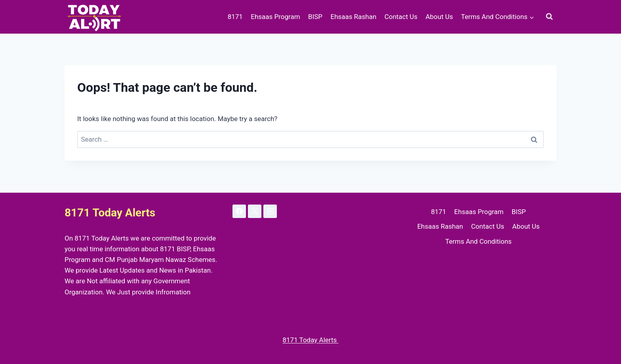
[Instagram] (270, 211)
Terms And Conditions (478, 241)
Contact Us (401, 17)
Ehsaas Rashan (353, 17)
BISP (315, 17)
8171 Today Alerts (310, 340)
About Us (439, 17)
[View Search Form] (549, 17)
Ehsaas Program (275, 17)
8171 (235, 17)
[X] (255, 211)
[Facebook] (239, 211)
